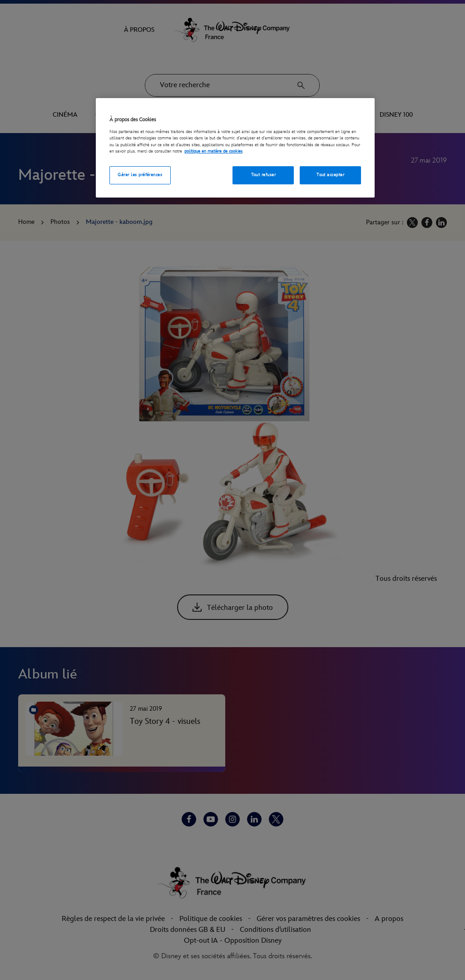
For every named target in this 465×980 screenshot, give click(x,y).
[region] (235, 148)
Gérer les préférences (140, 175)
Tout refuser (264, 175)
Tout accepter (330, 175)
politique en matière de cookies (213, 151)
